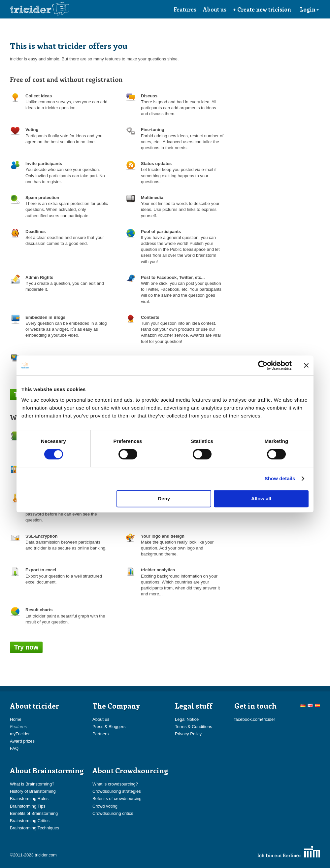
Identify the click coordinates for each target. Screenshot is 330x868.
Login (310, 9)
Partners (100, 734)
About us (215, 9)
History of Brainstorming (33, 791)
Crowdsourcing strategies (117, 791)
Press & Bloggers (109, 727)
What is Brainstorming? (32, 784)
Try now (26, 647)
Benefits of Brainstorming (34, 813)
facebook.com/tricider (255, 719)
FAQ (14, 748)
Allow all (261, 499)
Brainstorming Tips (28, 806)
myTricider (20, 734)
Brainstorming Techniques (34, 828)
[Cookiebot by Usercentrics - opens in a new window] (263, 365)
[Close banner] (306, 365)
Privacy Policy (188, 734)
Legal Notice (187, 719)
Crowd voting (105, 806)
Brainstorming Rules (29, 799)
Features (185, 9)
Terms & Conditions (194, 727)
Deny (164, 499)
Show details (280, 478)
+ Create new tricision (262, 9)
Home (16, 719)
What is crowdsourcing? (115, 784)
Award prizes (22, 741)
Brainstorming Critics (30, 821)
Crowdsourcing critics (113, 813)
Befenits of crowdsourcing (117, 799)
